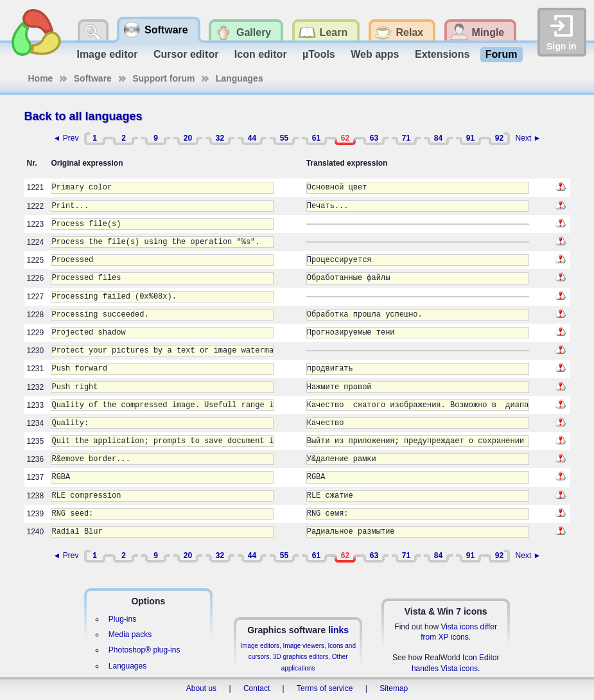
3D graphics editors (301, 657)
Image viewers (304, 646)
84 (438, 138)
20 (188, 138)
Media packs (130, 634)
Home (41, 78)
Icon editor (261, 54)
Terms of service (325, 688)
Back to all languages (83, 116)
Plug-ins (122, 619)
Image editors (260, 646)
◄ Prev (66, 138)
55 (284, 138)
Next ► (528, 138)
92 (499, 138)
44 (252, 138)
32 (220, 138)
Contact (257, 688)
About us (201, 688)
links (338, 630)
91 (470, 138)
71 (406, 138)
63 (374, 138)
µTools (319, 54)
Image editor (107, 54)
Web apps (375, 54)
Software (93, 78)
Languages (240, 78)
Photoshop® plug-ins (144, 650)
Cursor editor (186, 54)
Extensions (442, 54)
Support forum (163, 78)
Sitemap (394, 688)
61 (316, 138)
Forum (502, 54)
